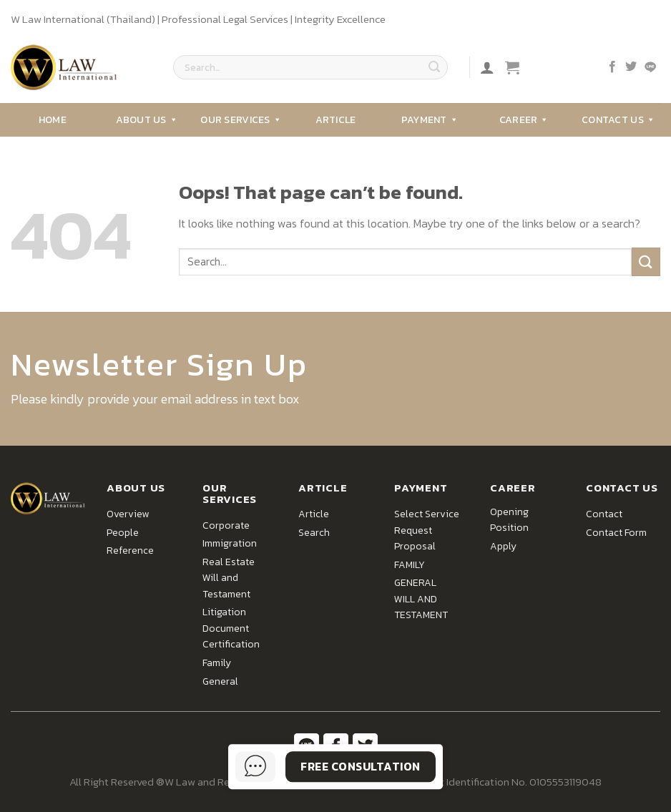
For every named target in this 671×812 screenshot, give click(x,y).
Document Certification (231, 636)
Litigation (224, 612)
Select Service (427, 514)
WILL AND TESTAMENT (421, 607)
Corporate (226, 525)
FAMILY (410, 565)
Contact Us (618, 120)
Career (524, 120)
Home (53, 120)
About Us (147, 120)
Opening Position (509, 520)
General (220, 681)
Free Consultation (360, 766)
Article (336, 120)
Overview (128, 514)
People (123, 533)
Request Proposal (415, 538)
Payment (430, 120)
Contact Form (616, 533)
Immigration (230, 543)
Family (217, 663)
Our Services (241, 120)
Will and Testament (226, 586)
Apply (503, 546)
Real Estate (229, 562)
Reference (130, 551)
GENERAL (415, 583)
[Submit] (434, 67)
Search (314, 533)
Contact (604, 514)
